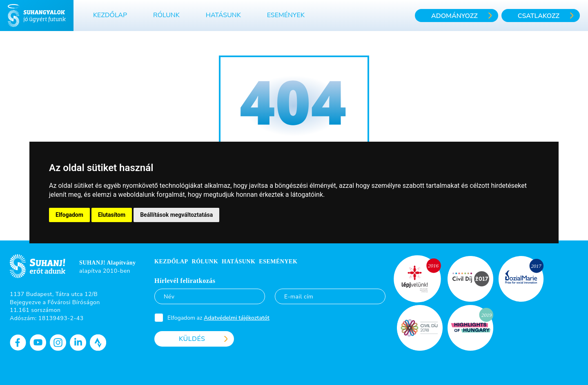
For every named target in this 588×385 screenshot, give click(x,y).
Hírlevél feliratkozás (185, 281)
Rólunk (166, 15)
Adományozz (454, 16)
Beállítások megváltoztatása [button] (176, 215)
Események (286, 15)
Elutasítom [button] (112, 215)
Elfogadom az (218, 318)
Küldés (192, 339)
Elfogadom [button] (69, 215)
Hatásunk (223, 15)
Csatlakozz (539, 16)
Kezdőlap (110, 15)
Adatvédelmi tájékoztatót (237, 318)
